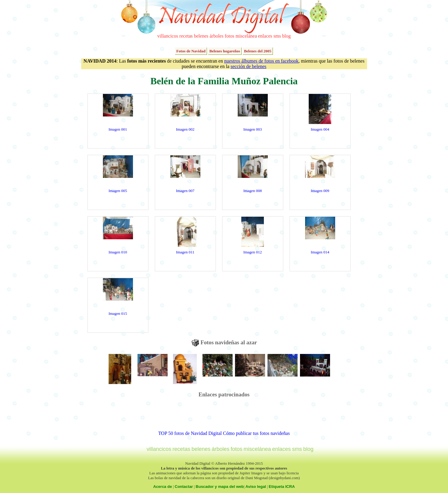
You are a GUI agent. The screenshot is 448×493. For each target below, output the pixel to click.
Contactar (184, 487)
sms (277, 36)
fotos (230, 36)
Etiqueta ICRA (282, 487)
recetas (186, 36)
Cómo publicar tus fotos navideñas (256, 433)
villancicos (168, 36)
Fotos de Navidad (191, 51)
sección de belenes (248, 66)
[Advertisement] (224, 417)
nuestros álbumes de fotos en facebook (261, 61)
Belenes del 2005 (258, 51)
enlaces (265, 36)
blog (286, 36)
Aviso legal (256, 487)
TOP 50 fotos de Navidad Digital (190, 433)
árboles (216, 36)
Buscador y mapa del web (220, 487)
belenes (201, 36)
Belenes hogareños (225, 51)
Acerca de (162, 487)
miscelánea (246, 36)
